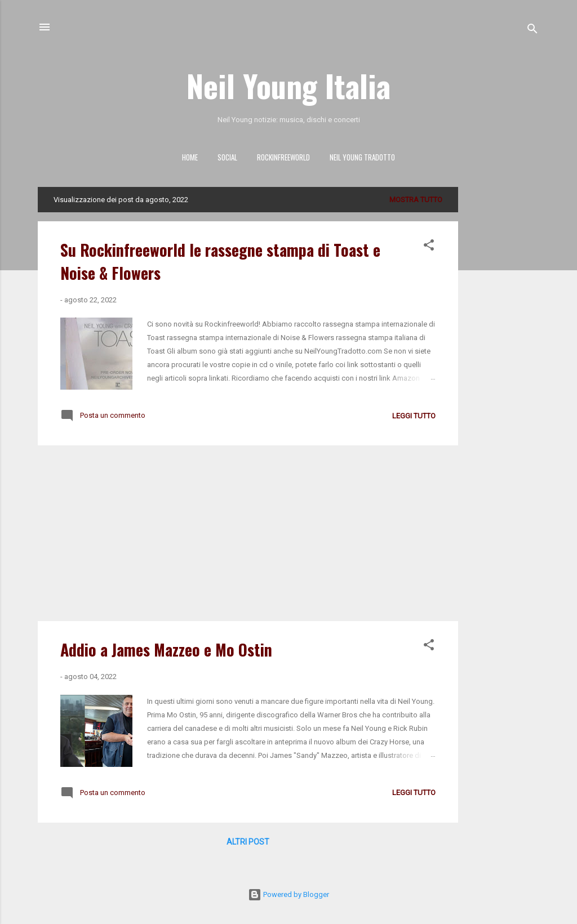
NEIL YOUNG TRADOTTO (362, 157)
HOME (190, 157)
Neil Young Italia (288, 85)
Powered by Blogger (288, 894)
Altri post (248, 842)
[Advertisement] (503, 356)
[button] (429, 247)
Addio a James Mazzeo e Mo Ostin (166, 650)
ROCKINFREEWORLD (283, 157)
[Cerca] (532, 31)
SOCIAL (227, 157)
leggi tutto (414, 416)
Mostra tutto (416, 200)
